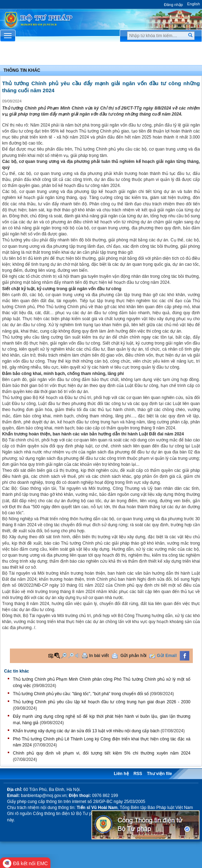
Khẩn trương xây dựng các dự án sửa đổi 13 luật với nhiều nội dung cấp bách (86, 731)
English (194, 4)
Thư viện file (159, 774)
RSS (138, 774)
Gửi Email (167, 656)
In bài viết (99, 656)
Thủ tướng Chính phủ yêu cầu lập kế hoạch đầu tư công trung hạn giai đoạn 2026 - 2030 (102, 702)
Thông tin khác (22, 70)
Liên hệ (121, 774)
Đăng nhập (173, 5)
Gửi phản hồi (133, 656)
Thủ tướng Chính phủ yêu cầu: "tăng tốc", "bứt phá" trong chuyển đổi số (81, 694)
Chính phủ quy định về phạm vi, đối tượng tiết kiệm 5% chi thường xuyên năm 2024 (102, 753)
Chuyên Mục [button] (101, 55)
